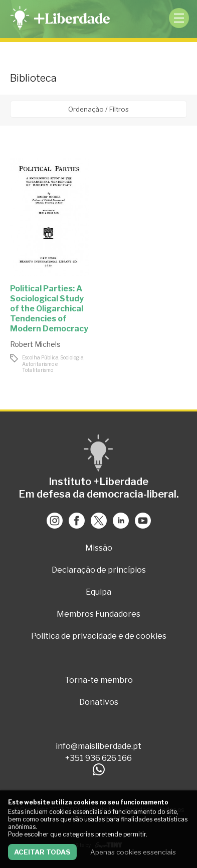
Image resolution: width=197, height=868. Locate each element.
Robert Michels (35, 344)
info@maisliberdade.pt (98, 746)
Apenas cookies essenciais (133, 852)
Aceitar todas (42, 852)
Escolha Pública (40, 357)
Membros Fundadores (98, 614)
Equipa (98, 592)
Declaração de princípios (99, 570)
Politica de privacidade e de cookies (99, 636)
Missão (99, 548)
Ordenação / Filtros (98, 109)
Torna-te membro (99, 680)
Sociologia (72, 357)
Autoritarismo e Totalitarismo (40, 367)
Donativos (99, 702)
